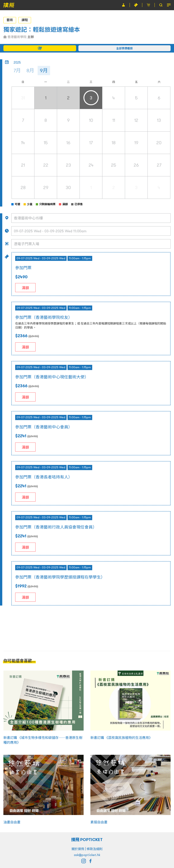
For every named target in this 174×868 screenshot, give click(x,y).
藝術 (10, 20)
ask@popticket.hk (87, 855)
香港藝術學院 (17, 37)
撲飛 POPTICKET (87, 840)
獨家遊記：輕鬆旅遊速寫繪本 (42, 30)
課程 (25, 20)
